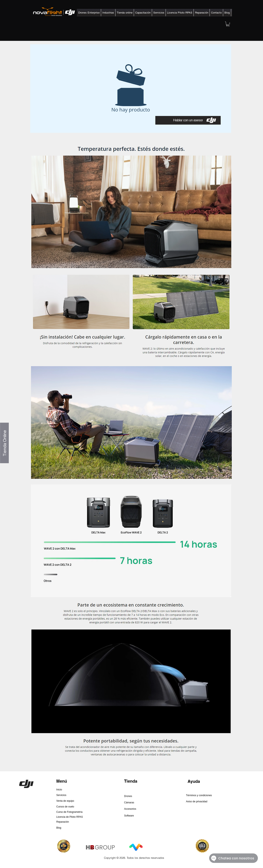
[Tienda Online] (4, 443)
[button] (89, 13)
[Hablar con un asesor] (188, 120)
